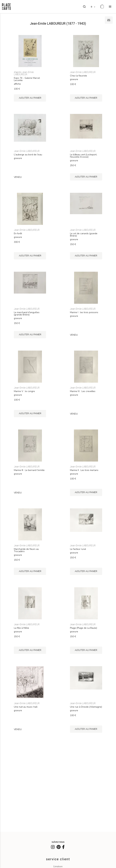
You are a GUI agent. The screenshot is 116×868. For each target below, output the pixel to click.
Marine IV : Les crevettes (83, 391)
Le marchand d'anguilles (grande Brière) (27, 314)
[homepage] (6, 7)
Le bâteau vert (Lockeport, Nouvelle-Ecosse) (83, 156)
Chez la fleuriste (78, 76)
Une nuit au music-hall (26, 707)
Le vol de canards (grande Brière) (84, 235)
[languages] (93, 7)
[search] (84, 7)
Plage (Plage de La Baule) (83, 628)
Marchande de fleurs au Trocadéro (26, 550)
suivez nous (58, 842)
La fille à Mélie (21, 628)
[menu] (110, 7)
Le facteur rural (78, 549)
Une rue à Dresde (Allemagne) (86, 707)
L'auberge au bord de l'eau (28, 155)
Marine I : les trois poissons (84, 312)
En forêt (18, 234)
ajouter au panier (30, 98)
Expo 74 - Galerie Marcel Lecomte (27, 79)
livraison (58, 866)
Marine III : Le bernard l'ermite (29, 470)
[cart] (102, 7)
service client (58, 859)
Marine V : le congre (24, 391)
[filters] (109, 20)
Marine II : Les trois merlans (84, 470)
